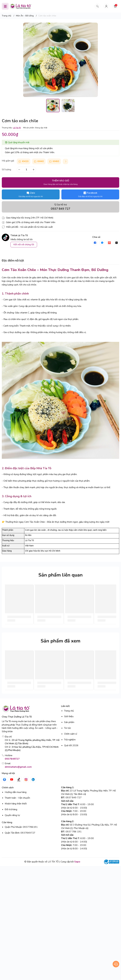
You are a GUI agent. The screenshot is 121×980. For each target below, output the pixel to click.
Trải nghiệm (70, 740)
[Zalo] (33, 780)
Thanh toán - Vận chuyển (17, 798)
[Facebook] (4, 780)
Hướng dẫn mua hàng (16, 792)
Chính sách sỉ (71, 734)
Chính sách (8, 788)
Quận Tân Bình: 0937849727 (20, 833)
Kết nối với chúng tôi (24, 245)
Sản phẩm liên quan (60, 575)
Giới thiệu (69, 716)
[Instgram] (26, 780)
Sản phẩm (69, 722)
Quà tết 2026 (71, 745)
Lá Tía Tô (17, 128)
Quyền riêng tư (12, 815)
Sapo (77, 862)
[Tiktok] (19, 780)
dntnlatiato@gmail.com (18, 767)
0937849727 (12, 759)
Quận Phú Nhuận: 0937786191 (21, 827)
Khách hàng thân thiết (16, 804)
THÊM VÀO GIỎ (60, 182)
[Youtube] (12, 780)
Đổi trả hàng (11, 809)
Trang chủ (69, 711)
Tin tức (68, 728)
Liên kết (65, 706)
